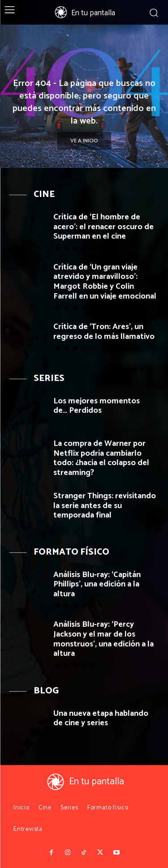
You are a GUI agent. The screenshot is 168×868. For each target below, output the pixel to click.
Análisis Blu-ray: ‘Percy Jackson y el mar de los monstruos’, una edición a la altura (103, 639)
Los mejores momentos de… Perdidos (97, 406)
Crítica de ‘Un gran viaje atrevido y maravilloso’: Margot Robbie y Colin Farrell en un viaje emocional (105, 282)
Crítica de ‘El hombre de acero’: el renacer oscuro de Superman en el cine (103, 227)
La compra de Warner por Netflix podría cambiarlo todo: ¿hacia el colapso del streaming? (101, 458)
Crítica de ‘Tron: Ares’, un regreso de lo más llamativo (104, 332)
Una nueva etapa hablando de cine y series (101, 718)
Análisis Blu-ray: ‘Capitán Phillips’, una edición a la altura (97, 584)
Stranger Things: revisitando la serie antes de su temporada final (105, 506)
